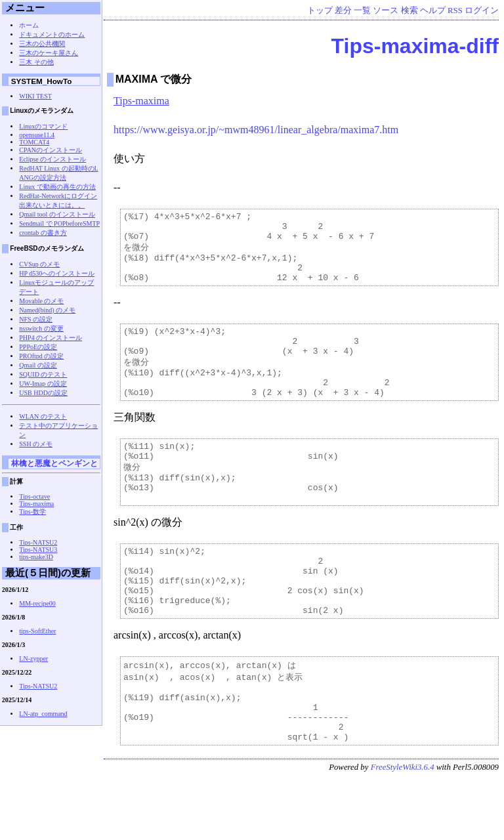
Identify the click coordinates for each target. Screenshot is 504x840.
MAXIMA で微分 (154, 79)
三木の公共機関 (42, 44)
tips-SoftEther (37, 631)
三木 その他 (36, 62)
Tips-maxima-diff (415, 46)
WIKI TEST (35, 96)
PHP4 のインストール (51, 338)
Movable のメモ (41, 301)
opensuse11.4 (37, 135)
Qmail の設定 (38, 365)
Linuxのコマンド (43, 126)
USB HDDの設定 (43, 393)
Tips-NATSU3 (38, 550)
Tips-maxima (141, 101)
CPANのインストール (51, 150)
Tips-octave (34, 496)
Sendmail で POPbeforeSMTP (59, 223)
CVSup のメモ (39, 264)
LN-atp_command (43, 714)
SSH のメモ (36, 444)
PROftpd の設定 (41, 356)
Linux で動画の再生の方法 (57, 187)
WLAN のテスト (43, 416)
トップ (320, 10)
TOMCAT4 (34, 142)
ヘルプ (433, 10)
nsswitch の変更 (41, 328)
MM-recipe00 (37, 603)
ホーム (29, 25)
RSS (455, 10)
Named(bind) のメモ (47, 310)
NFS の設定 (36, 319)
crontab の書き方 (43, 233)
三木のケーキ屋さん (49, 53)
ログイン (482, 10)
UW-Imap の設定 (43, 384)
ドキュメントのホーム (52, 34)
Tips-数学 (32, 512)
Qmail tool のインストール (57, 214)
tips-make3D (36, 557)
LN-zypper (33, 659)
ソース (386, 10)
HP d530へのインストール (57, 273)
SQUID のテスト (43, 374)
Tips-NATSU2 (38, 542)
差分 (343, 10)
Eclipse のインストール (52, 159)
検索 (409, 10)
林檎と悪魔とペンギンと (54, 463)
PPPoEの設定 (38, 347)
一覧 (362, 10)
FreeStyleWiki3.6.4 (403, 829)
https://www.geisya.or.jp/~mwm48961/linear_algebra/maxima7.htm (256, 130)
